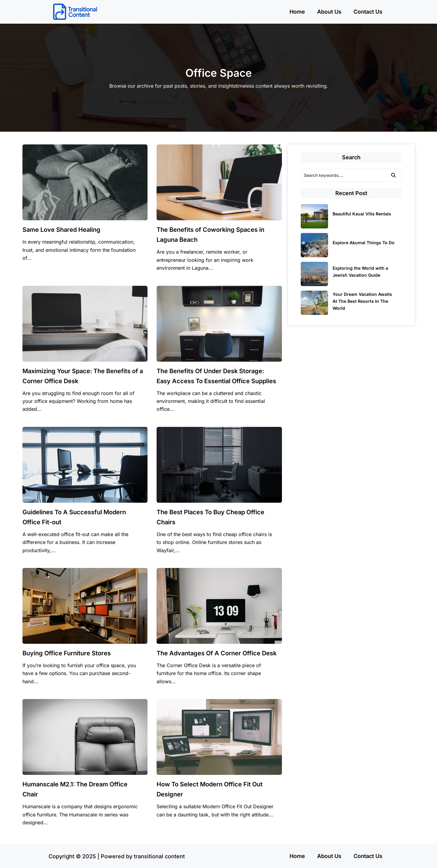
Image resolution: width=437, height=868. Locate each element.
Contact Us (368, 12)
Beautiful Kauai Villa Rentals (362, 214)
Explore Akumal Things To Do (364, 243)
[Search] (343, 175)
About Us (329, 12)
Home (297, 12)
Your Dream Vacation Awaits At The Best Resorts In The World (362, 301)
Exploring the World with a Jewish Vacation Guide (360, 272)
